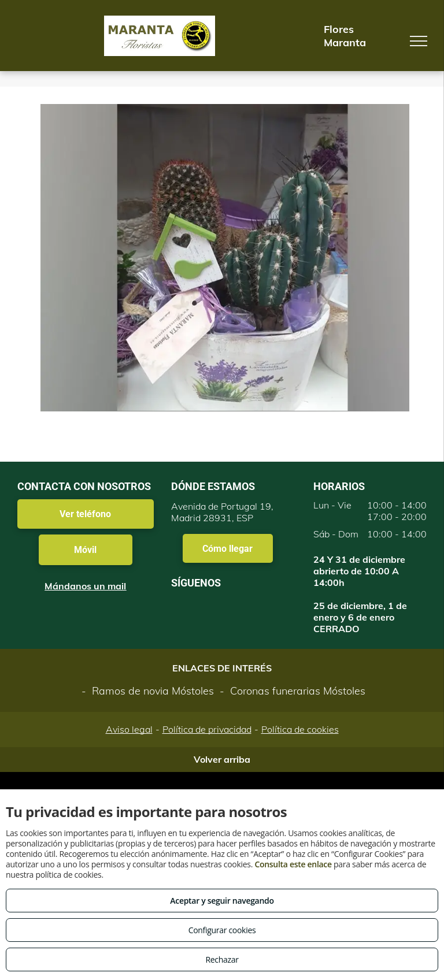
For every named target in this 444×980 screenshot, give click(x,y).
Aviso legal (129, 729)
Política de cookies (300, 729)
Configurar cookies (222, 930)
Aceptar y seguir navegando (222, 901)
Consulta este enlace (293, 864)
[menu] (419, 41)
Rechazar (222, 959)
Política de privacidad (207, 729)
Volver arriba (222, 759)
